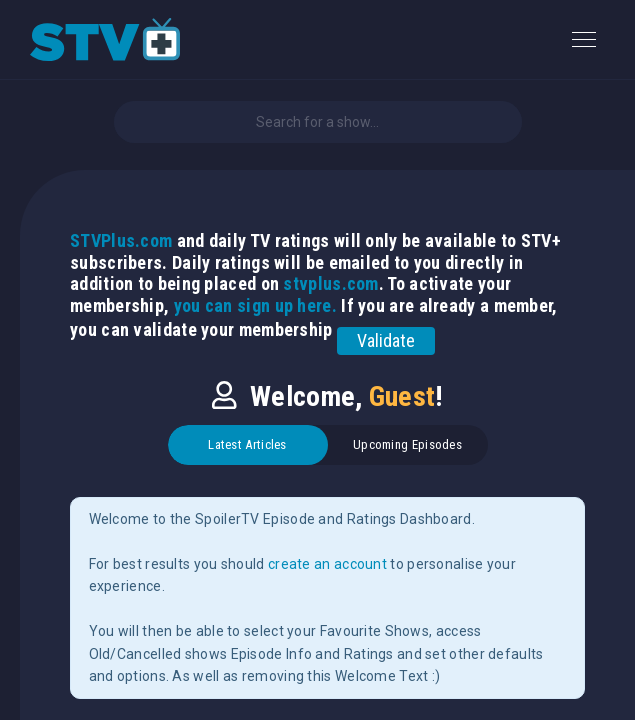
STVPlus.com (121, 240)
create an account (327, 564)
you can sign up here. (255, 305)
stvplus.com (330, 283)
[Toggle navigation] (584, 39)
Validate (386, 340)
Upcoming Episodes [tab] (407, 444)
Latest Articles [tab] (247, 444)
